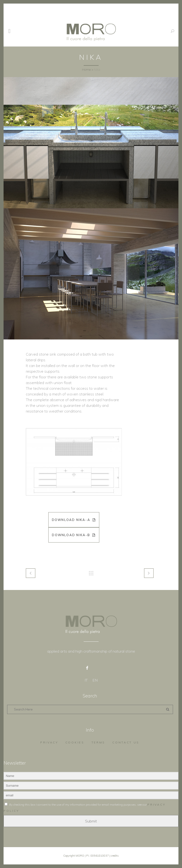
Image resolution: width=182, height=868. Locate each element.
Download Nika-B (74, 535)
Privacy (49, 742)
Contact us (126, 742)
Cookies (75, 742)
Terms (98, 742)
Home (86, 70)
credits (115, 856)
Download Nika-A (74, 520)
